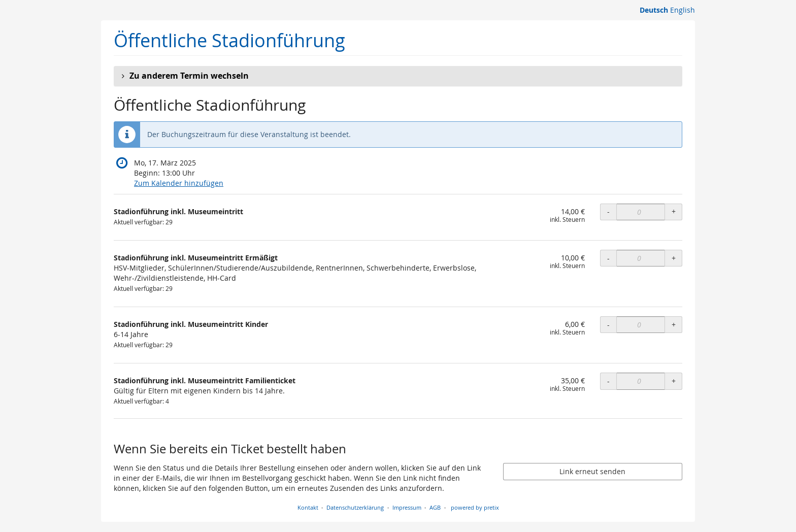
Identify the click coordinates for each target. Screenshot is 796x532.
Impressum (407, 507)
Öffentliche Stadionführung (229, 40)
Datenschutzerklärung (355, 507)
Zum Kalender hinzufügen (179, 183)
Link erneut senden (592, 471)
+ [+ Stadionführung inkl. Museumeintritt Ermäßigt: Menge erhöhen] (674, 258)
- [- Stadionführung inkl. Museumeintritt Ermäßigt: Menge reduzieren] (608, 258)
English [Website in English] (683, 10)
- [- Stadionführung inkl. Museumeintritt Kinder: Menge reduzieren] (608, 325)
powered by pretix (475, 507)
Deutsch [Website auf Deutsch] (654, 10)
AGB (435, 507)
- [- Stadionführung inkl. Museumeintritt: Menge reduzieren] (608, 211)
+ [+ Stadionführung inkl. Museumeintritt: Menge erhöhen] (674, 211)
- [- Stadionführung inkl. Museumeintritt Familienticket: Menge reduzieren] (608, 381)
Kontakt (308, 507)
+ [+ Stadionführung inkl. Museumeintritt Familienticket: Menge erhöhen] (674, 381)
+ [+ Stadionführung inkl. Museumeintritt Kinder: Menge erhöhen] (674, 325)
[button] (398, 76)
